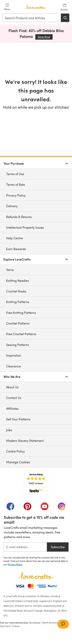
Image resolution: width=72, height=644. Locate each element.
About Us (12, 387)
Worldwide (35, 623)
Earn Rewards (16, 249)
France (16, 626)
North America (50, 623)
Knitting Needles (17, 281)
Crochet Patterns (18, 323)
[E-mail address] (25, 547)
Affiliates (12, 408)
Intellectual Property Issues (25, 227)
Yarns (10, 270)
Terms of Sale (16, 184)
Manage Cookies (18, 462)
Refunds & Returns (19, 217)
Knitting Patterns (18, 302)
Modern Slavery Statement (25, 441)
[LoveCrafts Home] (36, 576)
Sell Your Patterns (18, 419)
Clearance (13, 366)
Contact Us (14, 398)
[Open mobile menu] (7, 7)
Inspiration (14, 355)
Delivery (12, 206)
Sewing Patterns (18, 345)
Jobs (9, 430)
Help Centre (14, 238)
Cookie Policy (15, 451)
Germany (5, 626)
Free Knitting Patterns (21, 313)
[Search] (65, 18)
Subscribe (58, 547)
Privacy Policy (16, 195)
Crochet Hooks (16, 291)
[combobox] (32, 18)
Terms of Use (15, 174)
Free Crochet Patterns (21, 334)
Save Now (45, 37)
